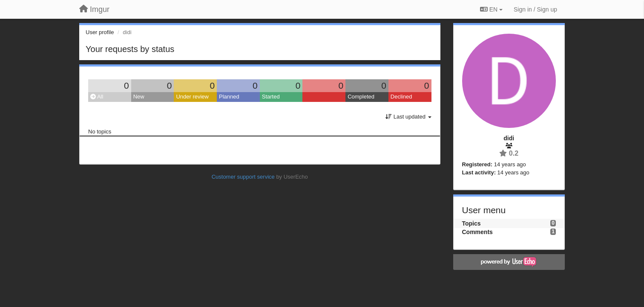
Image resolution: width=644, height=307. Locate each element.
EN (491, 9)
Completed (361, 97)
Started (271, 97)
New (139, 97)
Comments (477, 232)
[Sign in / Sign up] (535, 9)
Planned (229, 97)
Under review (192, 97)
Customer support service (243, 177)
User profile (100, 32)
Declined (401, 97)
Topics (471, 223)
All (97, 97)
